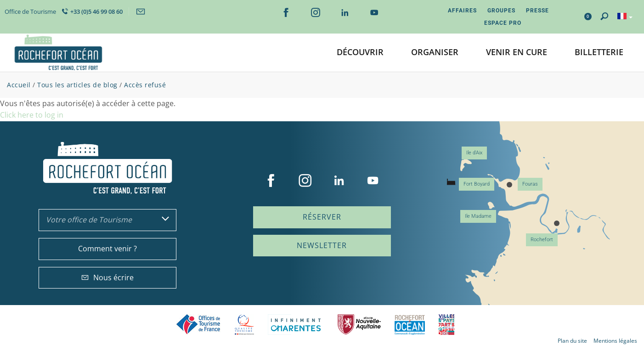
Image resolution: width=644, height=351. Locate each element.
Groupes (501, 11)
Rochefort (542, 240)
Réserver (322, 217)
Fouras (530, 184)
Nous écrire (107, 277)
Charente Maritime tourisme (296, 325)
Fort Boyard (477, 184)
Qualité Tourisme (244, 325)
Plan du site (572, 341)
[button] (360, 53)
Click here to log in (32, 115)
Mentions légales (615, 341)
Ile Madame (478, 216)
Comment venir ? (107, 249)
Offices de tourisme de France (198, 325)
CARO (410, 325)
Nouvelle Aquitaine (359, 325)
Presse (537, 11)
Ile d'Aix (474, 153)
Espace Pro (503, 23)
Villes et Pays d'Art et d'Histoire (446, 325)
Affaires (462, 11)
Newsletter (322, 245)
